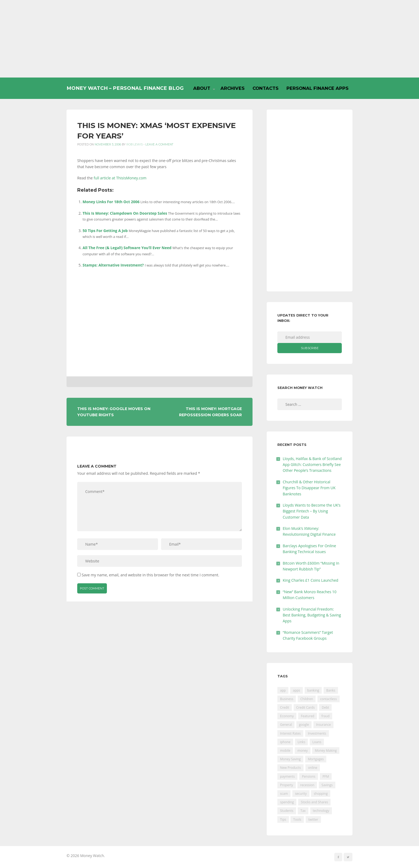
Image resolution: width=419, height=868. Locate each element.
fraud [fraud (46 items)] (325, 716)
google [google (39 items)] (304, 725)
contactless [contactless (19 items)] (329, 699)
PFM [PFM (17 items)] (326, 776)
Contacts (265, 88)
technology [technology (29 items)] (321, 811)
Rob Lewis (135, 144)
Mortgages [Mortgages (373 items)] (316, 759)
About (202, 88)
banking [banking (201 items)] (313, 690)
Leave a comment (159, 144)
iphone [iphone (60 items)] (285, 742)
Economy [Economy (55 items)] (287, 716)
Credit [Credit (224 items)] (285, 707)
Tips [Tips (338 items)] (283, 819)
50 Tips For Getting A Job (105, 231)
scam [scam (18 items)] (284, 794)
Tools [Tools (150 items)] (297, 819)
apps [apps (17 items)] (296, 690)
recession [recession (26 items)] (307, 785)
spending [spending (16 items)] (287, 802)
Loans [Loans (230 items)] (317, 742)
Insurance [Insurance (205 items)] (323, 725)
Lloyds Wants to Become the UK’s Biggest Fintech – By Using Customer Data (312, 511)
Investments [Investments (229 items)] (317, 733)
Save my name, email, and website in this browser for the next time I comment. (151, 575)
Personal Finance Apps (317, 88)
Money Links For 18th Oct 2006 (111, 202)
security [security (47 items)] (301, 794)
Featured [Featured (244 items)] (308, 716)
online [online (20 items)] (313, 768)
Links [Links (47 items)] (302, 742)
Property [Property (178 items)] (287, 785)
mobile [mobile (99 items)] (285, 751)
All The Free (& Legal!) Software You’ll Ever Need (127, 248)
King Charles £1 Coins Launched (311, 580)
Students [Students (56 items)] (287, 811)
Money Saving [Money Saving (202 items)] (290, 759)
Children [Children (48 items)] (307, 699)
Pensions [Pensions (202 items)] (309, 776)
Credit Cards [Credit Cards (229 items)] (306, 707)
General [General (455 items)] (286, 725)
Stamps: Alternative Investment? (113, 265)
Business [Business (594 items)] (287, 699)
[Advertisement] (210, 39)
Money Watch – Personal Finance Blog (125, 88)
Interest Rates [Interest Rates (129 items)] (290, 733)
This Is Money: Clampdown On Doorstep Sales (125, 213)
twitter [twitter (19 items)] (313, 819)
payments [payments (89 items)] (287, 776)
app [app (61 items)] (283, 690)
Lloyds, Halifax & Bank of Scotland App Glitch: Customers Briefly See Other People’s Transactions (312, 465)
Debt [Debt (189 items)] (325, 707)
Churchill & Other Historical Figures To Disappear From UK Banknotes (309, 488)
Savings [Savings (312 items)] (327, 785)
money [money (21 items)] (302, 751)
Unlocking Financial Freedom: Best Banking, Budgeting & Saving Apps (312, 615)
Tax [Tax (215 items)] (303, 811)
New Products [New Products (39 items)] (290, 768)
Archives (232, 88)
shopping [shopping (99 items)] (321, 794)
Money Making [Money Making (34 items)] (326, 751)
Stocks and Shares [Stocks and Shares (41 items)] (314, 802)
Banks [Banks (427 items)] (331, 690)
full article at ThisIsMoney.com (120, 178)
